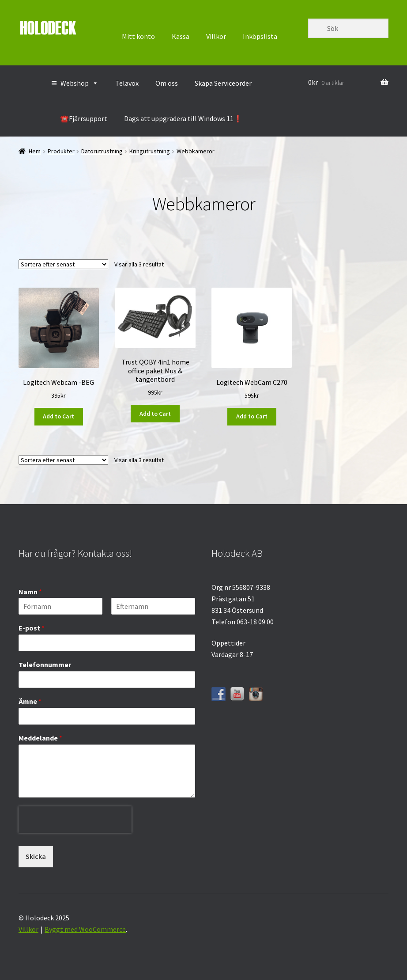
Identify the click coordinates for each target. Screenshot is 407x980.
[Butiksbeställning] (63, 264)
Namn (30, 592)
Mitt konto (138, 36)
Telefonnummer (45, 665)
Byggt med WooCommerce (85, 929)
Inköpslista (260, 36)
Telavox (127, 83)
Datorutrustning (102, 151)
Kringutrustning (150, 151)
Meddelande (40, 738)
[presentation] (75, 839)
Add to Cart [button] (58, 416)
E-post (32, 628)
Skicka (36, 856)
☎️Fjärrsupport (84, 118)
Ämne (30, 701)
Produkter (61, 151)
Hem (35, 151)
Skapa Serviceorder (223, 83)
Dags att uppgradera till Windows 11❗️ (183, 118)
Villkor (216, 36)
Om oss (167, 83)
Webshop (79, 83)
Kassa (181, 36)
